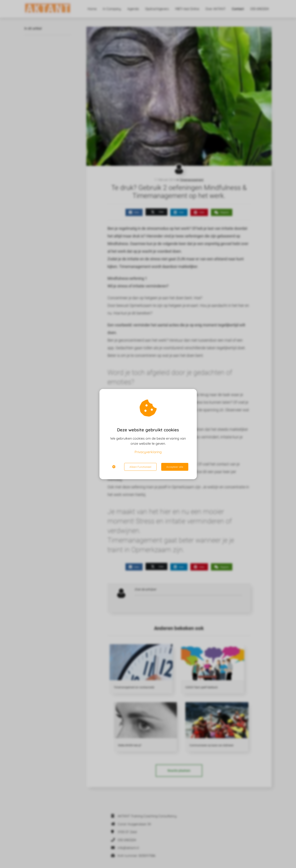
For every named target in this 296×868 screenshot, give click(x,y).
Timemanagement (192, 180)
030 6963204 (127, 840)
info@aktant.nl (128, 848)
